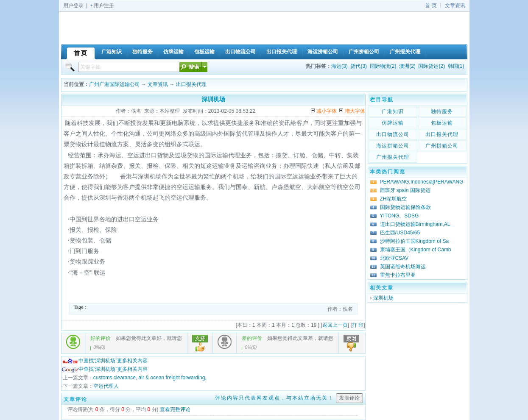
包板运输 (442, 123)
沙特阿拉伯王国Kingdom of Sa (415, 241)
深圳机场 (383, 298)
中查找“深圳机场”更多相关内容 (105, 361)
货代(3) (359, 66)
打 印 (358, 325)
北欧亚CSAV (394, 258)
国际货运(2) (432, 66)
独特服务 (442, 111)
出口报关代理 (191, 84)
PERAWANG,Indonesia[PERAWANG (422, 182)
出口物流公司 (393, 134)
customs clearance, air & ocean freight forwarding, (150, 378)
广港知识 (393, 111)
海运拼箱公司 (393, 146)
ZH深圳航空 (394, 199)
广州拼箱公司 (442, 146)
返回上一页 (335, 325)
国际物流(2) (383, 66)
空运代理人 (106, 386)
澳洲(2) (407, 66)
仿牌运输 (393, 123)
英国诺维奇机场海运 (403, 267)
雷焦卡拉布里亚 (398, 275)
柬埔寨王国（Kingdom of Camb (416, 250)
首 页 (431, 6)
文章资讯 (455, 6)
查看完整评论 (175, 409)
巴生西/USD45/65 (400, 233)
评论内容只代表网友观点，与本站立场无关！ (274, 398)
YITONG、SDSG (399, 216)
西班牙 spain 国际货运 (405, 190)
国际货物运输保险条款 (405, 207)
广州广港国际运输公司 (115, 84)
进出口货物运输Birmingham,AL (415, 224)
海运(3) (339, 66)
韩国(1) (456, 66)
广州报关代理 (393, 157)
